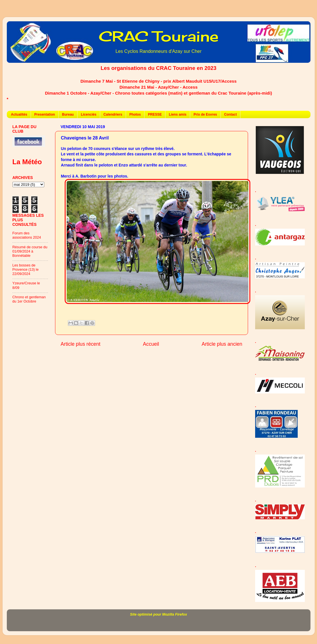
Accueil (151, 344)
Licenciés (89, 114)
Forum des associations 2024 (27, 235)
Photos (135, 114)
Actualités (19, 114)
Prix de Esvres (205, 114)
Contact (231, 114)
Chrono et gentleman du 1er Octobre (29, 299)
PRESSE (155, 114)
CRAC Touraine (159, 36)
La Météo (27, 162)
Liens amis (178, 114)
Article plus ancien (222, 344)
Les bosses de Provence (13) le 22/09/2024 (26, 270)
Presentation (45, 114)
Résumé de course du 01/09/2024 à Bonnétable (30, 251)
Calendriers (113, 114)
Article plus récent (81, 344)
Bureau (68, 114)
